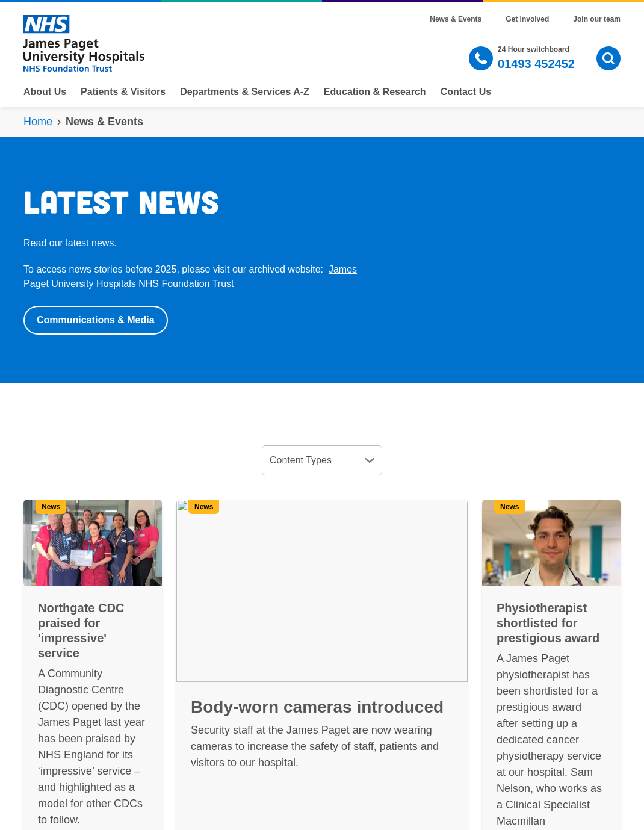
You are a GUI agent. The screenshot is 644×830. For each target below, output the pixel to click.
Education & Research (375, 92)
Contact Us (466, 92)
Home (38, 122)
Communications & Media (96, 320)
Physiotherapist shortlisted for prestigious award (548, 623)
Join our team (597, 19)
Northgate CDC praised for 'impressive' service (81, 630)
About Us (45, 92)
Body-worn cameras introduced (317, 707)
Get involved (527, 19)
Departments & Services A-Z (245, 92)
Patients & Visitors (123, 92)
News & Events (456, 19)
